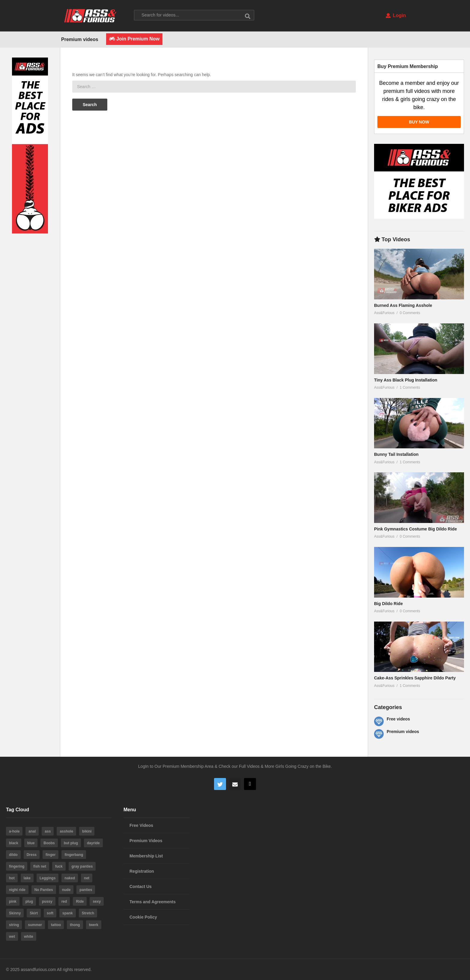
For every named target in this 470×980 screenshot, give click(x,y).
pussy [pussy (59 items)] (47, 901)
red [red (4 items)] (64, 901)
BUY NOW (419, 122)
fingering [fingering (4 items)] (17, 866)
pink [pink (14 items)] (13, 901)
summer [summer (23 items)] (35, 925)
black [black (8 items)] (14, 843)
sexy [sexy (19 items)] (97, 901)
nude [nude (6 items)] (66, 890)
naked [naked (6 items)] (70, 878)
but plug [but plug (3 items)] (71, 843)
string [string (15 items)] (14, 925)
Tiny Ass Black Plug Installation (406, 380)
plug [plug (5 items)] (29, 901)
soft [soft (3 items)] (50, 913)
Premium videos (80, 39)
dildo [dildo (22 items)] (13, 855)
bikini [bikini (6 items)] (87, 831)
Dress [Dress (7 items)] (32, 855)
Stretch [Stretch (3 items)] (88, 913)
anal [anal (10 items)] (32, 831)
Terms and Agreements (153, 902)
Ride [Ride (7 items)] (80, 901)
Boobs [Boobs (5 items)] (49, 843)
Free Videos (141, 825)
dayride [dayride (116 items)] (93, 843)
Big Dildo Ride (388, 604)
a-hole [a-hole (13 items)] (14, 831)
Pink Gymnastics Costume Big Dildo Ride (415, 529)
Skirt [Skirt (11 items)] (34, 913)
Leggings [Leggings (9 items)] (48, 878)
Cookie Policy (143, 917)
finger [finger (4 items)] (51, 855)
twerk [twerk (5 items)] (94, 925)
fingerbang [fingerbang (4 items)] (74, 855)
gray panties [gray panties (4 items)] (82, 866)
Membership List (146, 856)
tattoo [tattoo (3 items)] (56, 925)
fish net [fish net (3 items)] (40, 866)
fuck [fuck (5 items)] (59, 866)
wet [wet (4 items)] (12, 937)
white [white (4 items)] (29, 937)
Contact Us (141, 886)
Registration (142, 871)
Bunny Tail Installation (396, 454)
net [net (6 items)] (87, 878)
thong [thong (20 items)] (75, 925)
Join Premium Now (134, 39)
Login (396, 15)
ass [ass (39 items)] (48, 831)
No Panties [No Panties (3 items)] (44, 890)
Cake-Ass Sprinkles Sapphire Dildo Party (415, 678)
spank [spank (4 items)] (68, 913)
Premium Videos (146, 841)
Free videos (398, 719)
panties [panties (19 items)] (86, 890)
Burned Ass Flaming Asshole (403, 305)
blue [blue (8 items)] (31, 843)
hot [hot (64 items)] (12, 878)
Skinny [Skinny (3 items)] (15, 913)
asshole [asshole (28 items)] (66, 831)
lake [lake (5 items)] (27, 878)
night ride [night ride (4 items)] (17, 890)
